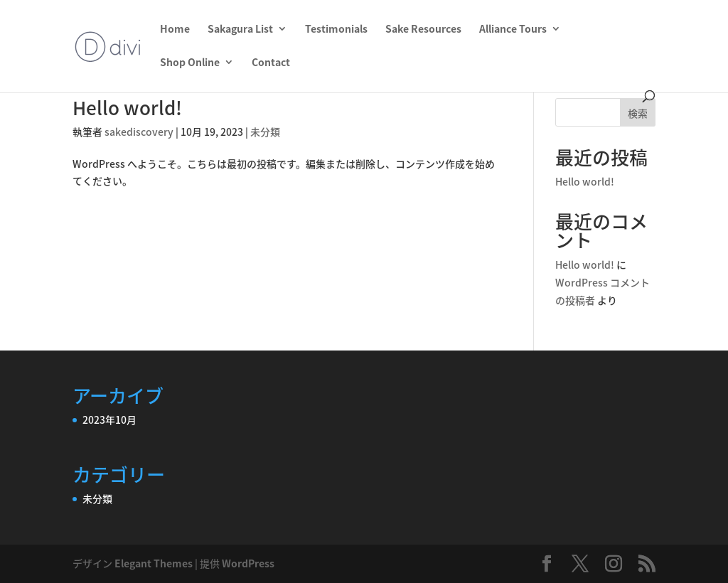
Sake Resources (423, 30)
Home (175, 30)
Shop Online (190, 63)
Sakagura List (240, 30)
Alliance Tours (513, 30)
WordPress (248, 563)
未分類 (265, 132)
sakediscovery (139, 132)
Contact (271, 63)
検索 (638, 113)
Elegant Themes (154, 563)
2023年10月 (109, 419)
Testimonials (336, 30)
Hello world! (127, 107)
